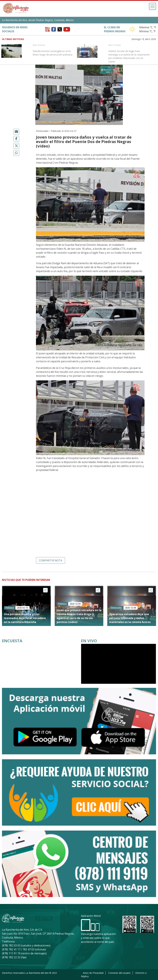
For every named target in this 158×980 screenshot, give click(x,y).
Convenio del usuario (119, 973)
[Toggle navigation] (152, 6)
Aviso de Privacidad (93, 973)
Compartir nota (51, 560)
